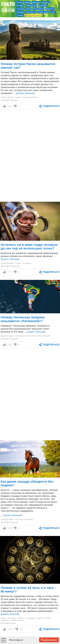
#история (12, 618)
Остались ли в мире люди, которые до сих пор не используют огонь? (29, 247)
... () (11, 515)
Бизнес (20, 2)
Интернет (46, 2)
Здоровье (36, 2)
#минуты (21, 618)
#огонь (18, 263)
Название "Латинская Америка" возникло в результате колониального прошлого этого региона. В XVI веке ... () (25, 329)
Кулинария (43, 6)
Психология (31, 12)
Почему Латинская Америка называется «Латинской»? (23, 319)
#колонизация (44, 336)
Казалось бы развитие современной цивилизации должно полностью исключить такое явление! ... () (29, 256)
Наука (29, 9)
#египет (48, 618)
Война (27, 2)
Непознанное (38, 9)
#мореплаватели (30, 97)
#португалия (30, 336)
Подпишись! (49, 640)
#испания (19, 336)
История (20, 6)
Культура (20, 9)
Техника (20, 15)
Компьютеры (31, 6)
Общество (50, 9)
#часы (3, 618)
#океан (18, 97)
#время (40, 618)
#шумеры (5, 620)
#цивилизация (7, 97)
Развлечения (43, 12)
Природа (20, 12)
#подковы (29, 519)
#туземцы (27, 263)
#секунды (31, 618)
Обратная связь (33, 15)
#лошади (19, 519)
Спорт (53, 12)
